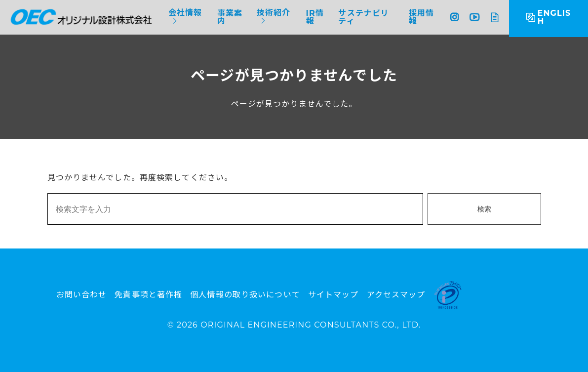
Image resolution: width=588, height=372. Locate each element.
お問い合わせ (82, 295)
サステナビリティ (364, 17)
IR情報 (315, 17)
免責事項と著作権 (148, 295)
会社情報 (185, 13)
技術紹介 (274, 13)
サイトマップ (333, 295)
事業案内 (230, 17)
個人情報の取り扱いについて (245, 295)
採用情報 (421, 17)
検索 (484, 209)
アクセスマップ (396, 295)
